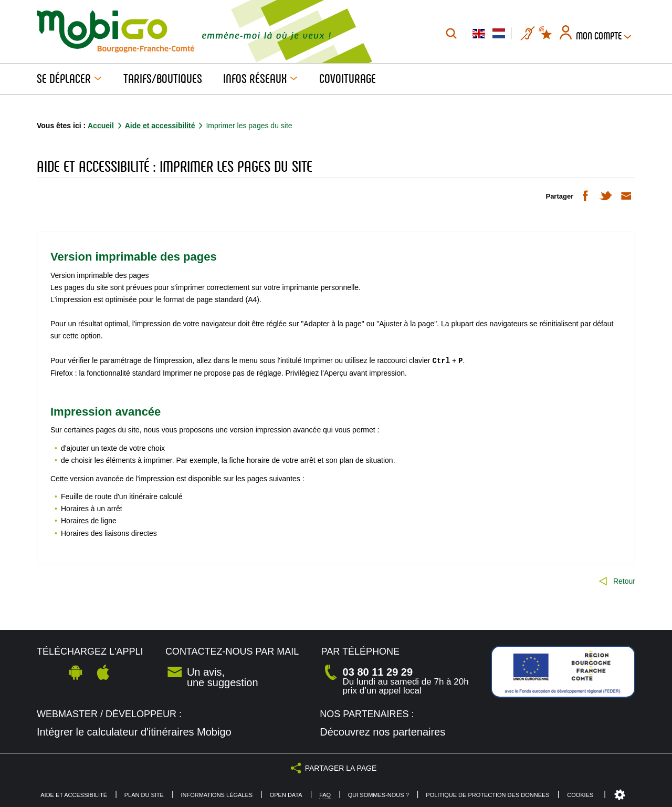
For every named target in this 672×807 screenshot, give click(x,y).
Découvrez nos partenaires (382, 732)
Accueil (101, 126)
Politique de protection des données (487, 795)
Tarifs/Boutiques (163, 79)
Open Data (286, 795)
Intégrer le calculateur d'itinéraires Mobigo (134, 732)
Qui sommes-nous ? (379, 795)
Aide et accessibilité (160, 126)
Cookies (580, 795)
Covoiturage (348, 79)
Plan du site (144, 795)
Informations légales (217, 795)
